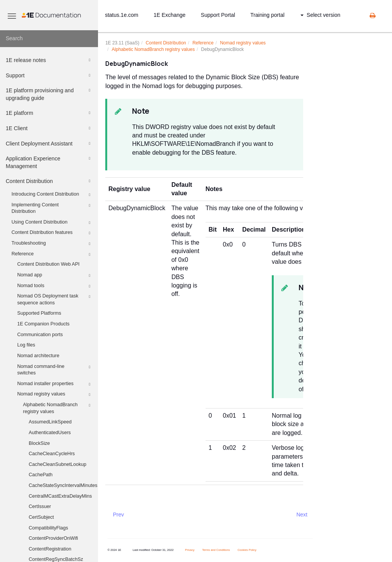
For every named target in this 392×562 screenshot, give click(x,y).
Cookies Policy (247, 550)
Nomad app (55, 276)
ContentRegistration (50, 549)
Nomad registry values (55, 395)
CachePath (41, 475)
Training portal (267, 15)
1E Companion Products (43, 324)
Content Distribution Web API (48, 264)
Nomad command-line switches (55, 369)
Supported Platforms (39, 313)
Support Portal (218, 15)
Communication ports (40, 335)
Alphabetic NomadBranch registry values (58, 408)
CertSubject (41, 517)
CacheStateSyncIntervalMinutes (63, 485)
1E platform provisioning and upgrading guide (49, 94)
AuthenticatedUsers (50, 433)
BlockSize (39, 443)
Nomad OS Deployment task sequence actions (55, 299)
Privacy (190, 550)
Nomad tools (55, 286)
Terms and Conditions (216, 550)
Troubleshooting (52, 244)
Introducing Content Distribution (52, 195)
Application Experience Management (49, 162)
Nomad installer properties (55, 384)
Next (302, 515)
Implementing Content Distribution (52, 208)
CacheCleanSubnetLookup (58, 464)
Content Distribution (49, 181)
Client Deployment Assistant (49, 144)
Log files (26, 345)
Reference (52, 255)
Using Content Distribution (52, 223)
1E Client (49, 128)
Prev (118, 515)
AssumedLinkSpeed (50, 422)
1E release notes (49, 60)
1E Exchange (169, 15)
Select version (320, 15)
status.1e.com (122, 15)
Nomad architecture (38, 356)
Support (49, 75)
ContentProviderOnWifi (53, 538)
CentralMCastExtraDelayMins (60, 496)
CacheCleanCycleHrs (52, 454)
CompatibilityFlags (48, 528)
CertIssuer (40, 506)
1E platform (49, 113)
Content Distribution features (52, 233)
